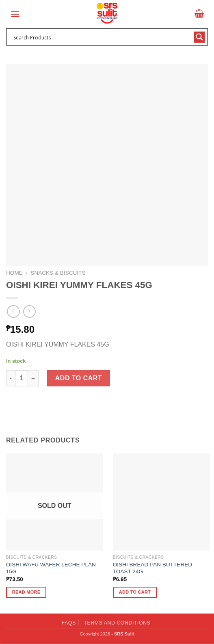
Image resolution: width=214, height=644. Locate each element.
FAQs (69, 623)
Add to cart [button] (135, 592)
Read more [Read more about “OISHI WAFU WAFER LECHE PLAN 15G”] (26, 592)
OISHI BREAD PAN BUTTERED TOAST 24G (152, 568)
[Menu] (15, 14)
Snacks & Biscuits (58, 273)
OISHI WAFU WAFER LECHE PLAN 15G (51, 568)
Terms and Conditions (117, 623)
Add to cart (79, 378)
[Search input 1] (102, 37)
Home (14, 273)
